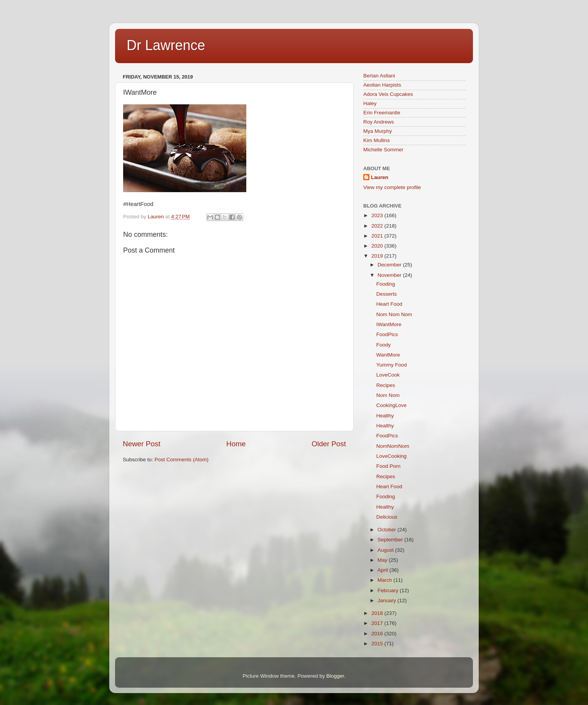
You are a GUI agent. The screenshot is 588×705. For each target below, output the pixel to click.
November (390, 275)
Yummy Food (392, 365)
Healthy (385, 416)
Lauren (380, 177)
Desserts (387, 294)
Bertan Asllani (379, 76)
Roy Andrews (379, 122)
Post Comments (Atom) (182, 460)
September (391, 540)
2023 (378, 215)
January (388, 600)
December (390, 265)
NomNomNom (393, 446)
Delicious (387, 517)
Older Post (329, 444)
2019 (378, 256)
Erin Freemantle (382, 113)
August (386, 550)
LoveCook (388, 375)
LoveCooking (392, 456)
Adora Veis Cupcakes (388, 94)
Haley (370, 103)
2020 (378, 246)
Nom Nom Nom (394, 314)
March (385, 580)
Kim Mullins (377, 140)
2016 (378, 634)
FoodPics (387, 334)
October (388, 530)
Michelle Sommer (383, 150)
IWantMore (389, 324)
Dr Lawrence (166, 45)
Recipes (386, 385)
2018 (378, 613)
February (389, 590)
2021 (378, 236)
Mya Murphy (378, 131)
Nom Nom (388, 395)
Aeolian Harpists (382, 85)
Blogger (335, 676)
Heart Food (389, 304)
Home (236, 444)
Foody (384, 345)
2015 (378, 644)
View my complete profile (392, 187)
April (383, 570)
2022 (378, 226)
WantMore (388, 355)
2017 (378, 623)
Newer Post (142, 444)
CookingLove (392, 405)
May (383, 560)
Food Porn (388, 466)
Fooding (386, 284)
